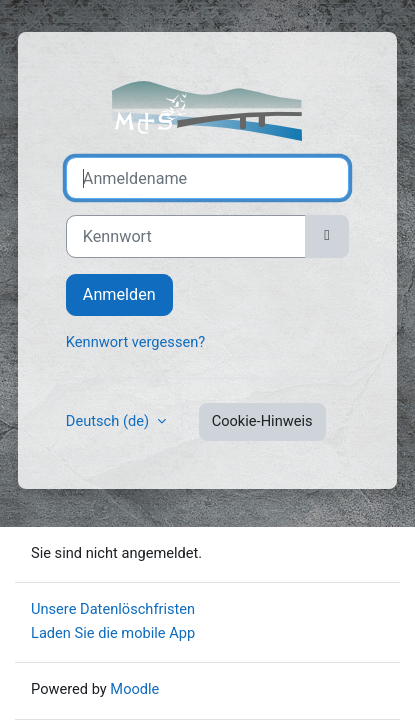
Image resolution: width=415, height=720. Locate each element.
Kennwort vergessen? (135, 342)
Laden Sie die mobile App (113, 633)
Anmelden (119, 294)
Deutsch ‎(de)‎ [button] (109, 421)
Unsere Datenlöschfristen (113, 609)
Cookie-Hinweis (262, 421)
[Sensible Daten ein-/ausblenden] (327, 236)
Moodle (134, 689)
